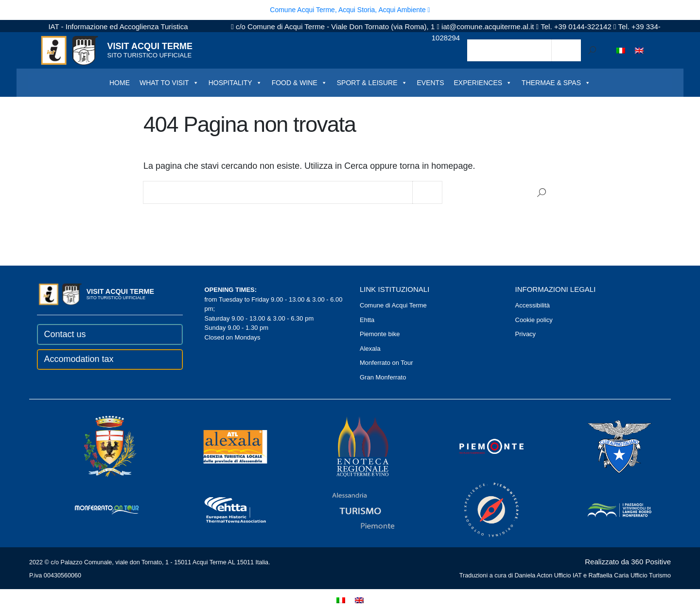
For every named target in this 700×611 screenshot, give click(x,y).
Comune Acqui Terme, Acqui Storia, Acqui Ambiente (350, 10)
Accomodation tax (79, 359)
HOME (120, 83)
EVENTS (431, 83)
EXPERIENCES (483, 83)
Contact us (65, 334)
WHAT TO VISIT (169, 83)
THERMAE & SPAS (556, 83)
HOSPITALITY (235, 83)
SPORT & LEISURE (372, 83)
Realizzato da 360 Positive (628, 562)
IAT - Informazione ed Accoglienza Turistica (118, 27)
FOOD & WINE (299, 83)
